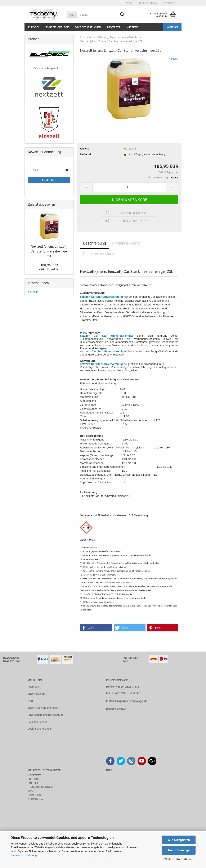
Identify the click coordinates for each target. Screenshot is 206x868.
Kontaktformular (116, 709)
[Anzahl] (129, 187)
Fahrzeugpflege (57, 27)
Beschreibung (95, 243)
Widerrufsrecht (37, 694)
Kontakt (172, 27)
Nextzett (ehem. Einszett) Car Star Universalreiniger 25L (49, 251)
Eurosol (34, 27)
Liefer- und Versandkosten (43, 708)
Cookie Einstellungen (40, 729)
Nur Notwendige (179, 850)
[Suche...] (72, 15)
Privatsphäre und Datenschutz (45, 715)
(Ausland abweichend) (153, 155)
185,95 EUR (49, 265)
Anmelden (49, 180)
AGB (30, 701)
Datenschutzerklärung (24, 855)
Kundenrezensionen (100, 254)
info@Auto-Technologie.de (131, 701)
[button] (129, 3)
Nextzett (114, 27)
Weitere (132, 27)
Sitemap (33, 292)
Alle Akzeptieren (179, 840)
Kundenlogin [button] (148, 3)
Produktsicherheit (127, 243)
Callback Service (37, 722)
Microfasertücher (88, 27)
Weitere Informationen (179, 859)
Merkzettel (171, 3)
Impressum (34, 687)
